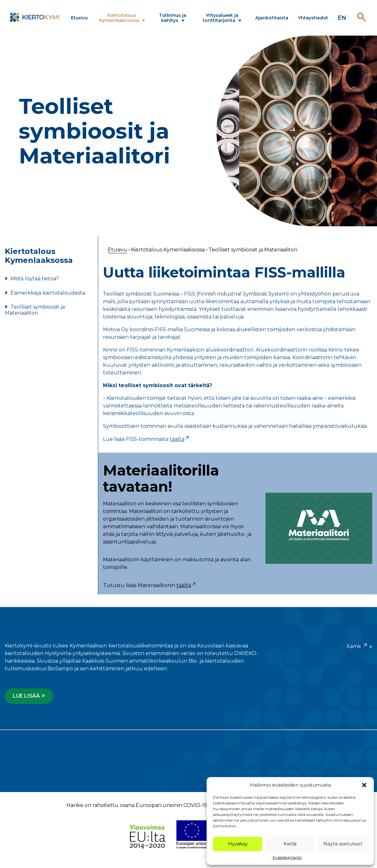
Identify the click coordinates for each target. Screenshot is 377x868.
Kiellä (290, 844)
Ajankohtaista (272, 18)
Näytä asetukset (343, 844)
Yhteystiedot (313, 18)
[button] (364, 785)
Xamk (357, 646)
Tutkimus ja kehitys (173, 18)
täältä (180, 439)
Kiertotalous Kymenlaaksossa (119, 18)
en (342, 18)
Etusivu (79, 18)
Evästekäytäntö (287, 857)
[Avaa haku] (362, 18)
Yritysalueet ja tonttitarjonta (221, 18)
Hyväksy (238, 844)
